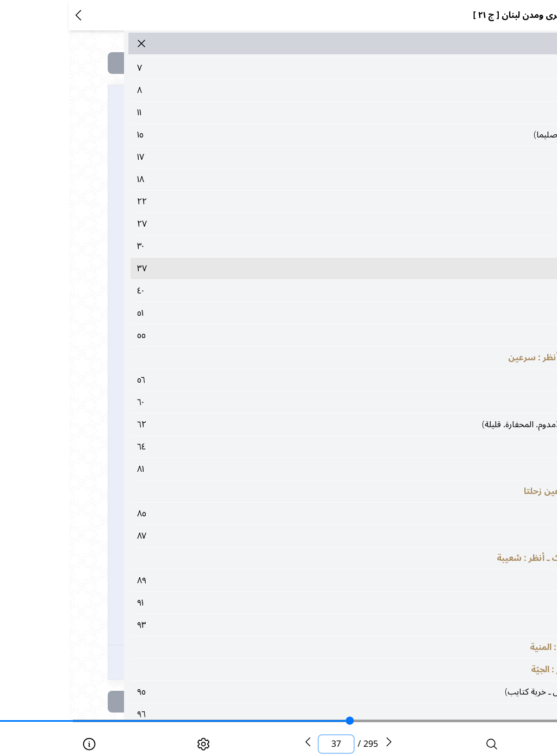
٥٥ (308, 335)
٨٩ (308, 580)
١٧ (308, 157)
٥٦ (308, 380)
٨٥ (308, 514)
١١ (308, 113)
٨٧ (308, 536)
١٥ (308, 135)
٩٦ (308, 714)
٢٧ (308, 224)
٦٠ (308, 402)
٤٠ (308, 291)
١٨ (308, 179)
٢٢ (308, 202)
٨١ (308, 469)
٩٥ (308, 692)
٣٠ (308, 246)
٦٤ (308, 447)
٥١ (308, 313)
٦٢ (308, 424)
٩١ (308, 603)
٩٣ (308, 625)
